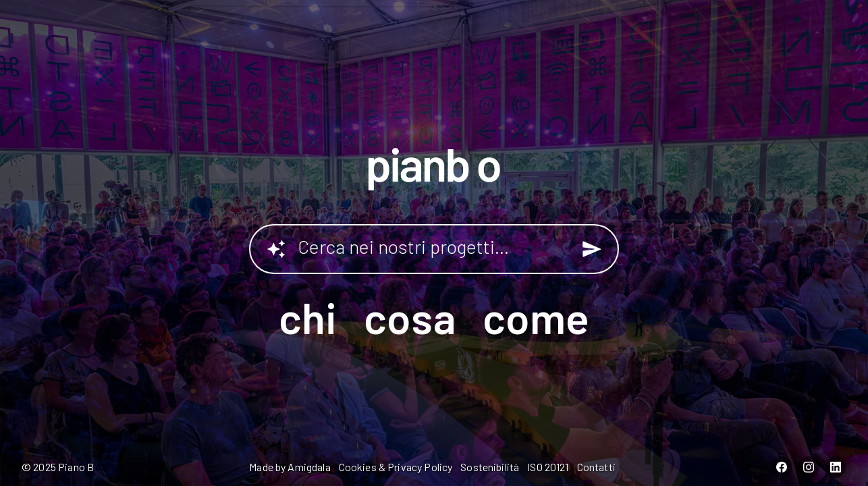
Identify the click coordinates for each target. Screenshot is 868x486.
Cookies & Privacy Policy (396, 467)
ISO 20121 (548, 467)
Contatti (596, 467)
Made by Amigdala (290, 467)
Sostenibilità (490, 467)
